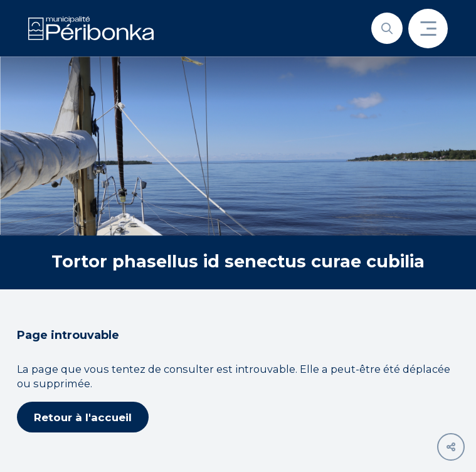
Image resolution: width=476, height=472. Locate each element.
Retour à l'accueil (83, 417)
